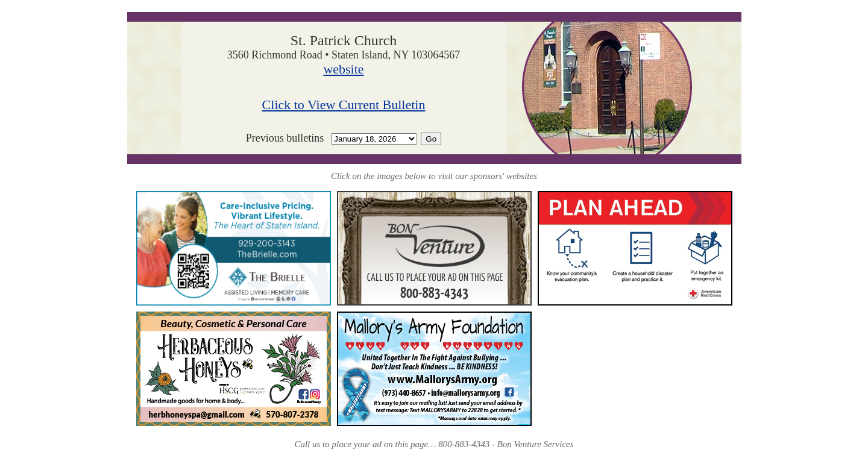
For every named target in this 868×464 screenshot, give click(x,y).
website (343, 69)
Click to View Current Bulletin (344, 105)
